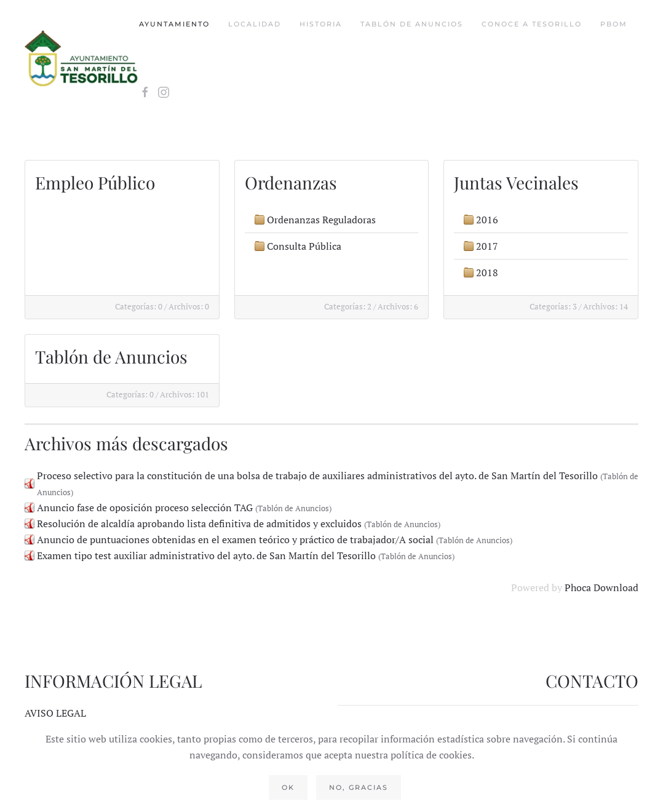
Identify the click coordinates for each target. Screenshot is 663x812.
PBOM (614, 24)
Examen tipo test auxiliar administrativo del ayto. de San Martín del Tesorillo (206, 555)
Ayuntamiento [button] (174, 24)
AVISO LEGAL (55, 713)
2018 (487, 273)
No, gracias (359, 787)
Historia (321, 24)
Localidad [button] (255, 24)
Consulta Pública (304, 246)
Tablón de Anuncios (412, 24)
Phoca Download (601, 587)
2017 (487, 246)
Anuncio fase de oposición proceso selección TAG (145, 507)
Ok (288, 787)
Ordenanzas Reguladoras (321, 220)
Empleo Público (95, 182)
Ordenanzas (291, 182)
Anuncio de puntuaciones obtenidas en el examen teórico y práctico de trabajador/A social (235, 539)
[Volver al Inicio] (82, 59)
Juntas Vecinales (516, 182)
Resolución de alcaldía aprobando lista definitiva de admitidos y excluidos (199, 523)
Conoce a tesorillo (532, 24)
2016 (487, 220)
